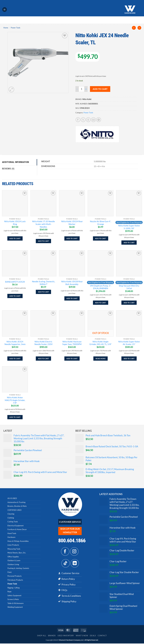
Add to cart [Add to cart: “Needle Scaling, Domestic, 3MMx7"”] (43, 292)
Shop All (42, 636)
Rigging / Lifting (14, 588)
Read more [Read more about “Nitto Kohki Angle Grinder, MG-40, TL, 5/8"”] (101, 359)
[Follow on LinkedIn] (75, 563)
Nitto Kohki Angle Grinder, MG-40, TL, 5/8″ (100, 343)
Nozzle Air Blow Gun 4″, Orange (100, 223)
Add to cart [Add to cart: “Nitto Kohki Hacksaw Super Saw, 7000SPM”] (72, 359)
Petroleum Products (15, 580)
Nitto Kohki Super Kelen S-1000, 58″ (129, 227)
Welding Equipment (15, 607)
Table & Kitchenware (16, 603)
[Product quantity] (82, 89)
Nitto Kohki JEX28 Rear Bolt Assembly (72, 283)
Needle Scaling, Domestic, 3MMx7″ (43, 283)
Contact (102, 636)
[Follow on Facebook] (65, 551)
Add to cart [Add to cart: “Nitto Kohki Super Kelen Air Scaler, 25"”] (129, 359)
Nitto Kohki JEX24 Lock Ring (15, 223)
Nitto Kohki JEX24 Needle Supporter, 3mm (15, 343)
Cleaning (11, 514)
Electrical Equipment (16, 526)
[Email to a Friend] (93, 120)
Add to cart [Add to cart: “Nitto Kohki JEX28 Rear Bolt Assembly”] (72, 298)
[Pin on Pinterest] (99, 120)
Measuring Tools (14, 549)
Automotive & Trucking (16, 502)
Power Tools (16, 28)
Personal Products (15, 576)
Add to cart (100, 89)
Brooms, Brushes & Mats (17, 506)
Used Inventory (66, 636)
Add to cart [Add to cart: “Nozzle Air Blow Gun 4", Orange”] (101, 238)
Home (6, 28)
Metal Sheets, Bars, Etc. (17, 553)
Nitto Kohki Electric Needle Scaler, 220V (43, 343)
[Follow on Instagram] (74, 551)
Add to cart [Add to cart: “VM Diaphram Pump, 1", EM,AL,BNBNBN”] (101, 303)
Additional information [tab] (15, 162)
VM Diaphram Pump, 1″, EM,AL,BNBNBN (101, 287)
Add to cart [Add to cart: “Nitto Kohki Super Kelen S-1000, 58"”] (129, 243)
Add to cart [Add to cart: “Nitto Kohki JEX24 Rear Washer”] (72, 238)
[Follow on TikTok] (66, 563)
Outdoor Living (13, 564)
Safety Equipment (14, 595)
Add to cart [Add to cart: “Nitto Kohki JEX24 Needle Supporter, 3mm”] (15, 359)
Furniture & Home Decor (17, 529)
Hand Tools (12, 533)
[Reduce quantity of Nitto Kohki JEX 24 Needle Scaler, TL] (77, 89)
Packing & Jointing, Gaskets (18, 568)
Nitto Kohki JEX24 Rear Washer (72, 223)
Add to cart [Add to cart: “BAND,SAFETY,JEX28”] (15, 296)
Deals (93, 636)
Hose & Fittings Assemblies (18, 541)
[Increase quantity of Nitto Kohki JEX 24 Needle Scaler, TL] (86, 89)
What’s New (82, 636)
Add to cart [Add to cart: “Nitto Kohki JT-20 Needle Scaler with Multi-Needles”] (43, 241)
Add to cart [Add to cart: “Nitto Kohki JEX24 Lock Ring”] (15, 238)
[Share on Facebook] (78, 120)
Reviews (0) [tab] (8, 169)
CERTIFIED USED (14, 510)
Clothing (11, 518)
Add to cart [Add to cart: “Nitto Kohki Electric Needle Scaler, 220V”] (43, 359)
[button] (5, 10)
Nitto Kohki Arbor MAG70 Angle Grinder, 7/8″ (15, 400)
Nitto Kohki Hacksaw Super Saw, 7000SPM (72, 343)
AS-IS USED (12, 498)
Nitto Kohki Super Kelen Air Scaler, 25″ (129, 343)
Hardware (11, 537)
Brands (52, 636)
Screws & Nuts (13, 599)
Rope (9, 592)
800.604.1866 (72, 541)
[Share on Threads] (88, 120)
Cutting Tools (13, 522)
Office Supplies (13, 557)
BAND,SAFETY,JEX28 (15, 282)
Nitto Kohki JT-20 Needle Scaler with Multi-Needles (43, 224)
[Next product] (134, 28)
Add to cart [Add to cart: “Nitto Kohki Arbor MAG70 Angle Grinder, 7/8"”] (15, 417)
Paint (10, 572)
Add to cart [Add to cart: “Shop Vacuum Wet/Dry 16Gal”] (129, 303)
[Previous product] (139, 28)
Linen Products (13, 545)
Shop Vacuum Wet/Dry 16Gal (129, 287)
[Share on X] (83, 120)
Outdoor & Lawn (14, 560)
